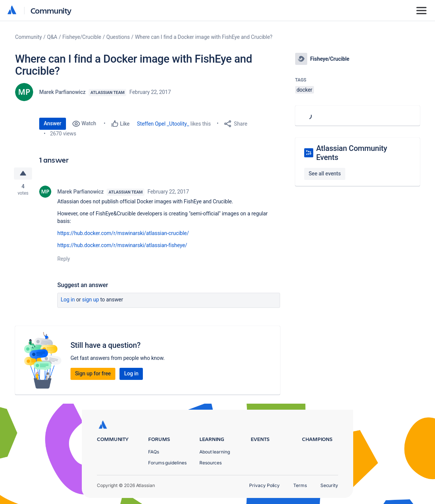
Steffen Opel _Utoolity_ (163, 124)
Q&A (52, 37)
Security (329, 485)
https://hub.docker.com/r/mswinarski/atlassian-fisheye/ (122, 245)
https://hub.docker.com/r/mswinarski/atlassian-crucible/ (123, 233)
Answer (53, 123)
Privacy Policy (264, 485)
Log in (68, 300)
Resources (211, 463)
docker (305, 90)
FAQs (154, 452)
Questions (118, 37)
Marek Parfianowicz (62, 92)
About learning (215, 452)
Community (51, 10)
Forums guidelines (167, 463)
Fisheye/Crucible (82, 37)
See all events (325, 174)
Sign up (91, 300)
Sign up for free (93, 373)
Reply (64, 259)
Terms (300, 485)
